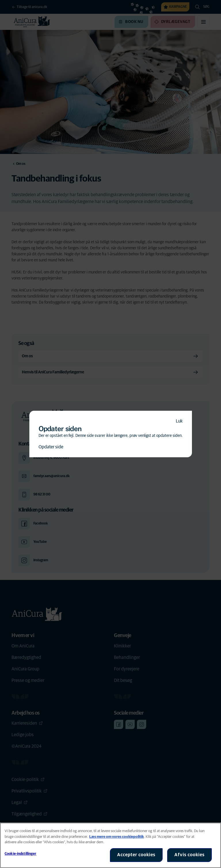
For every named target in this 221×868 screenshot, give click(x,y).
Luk (179, 421)
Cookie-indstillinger (21, 854)
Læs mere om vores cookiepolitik (117, 837)
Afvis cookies (189, 855)
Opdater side (51, 447)
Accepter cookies (136, 855)
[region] (110, 845)
